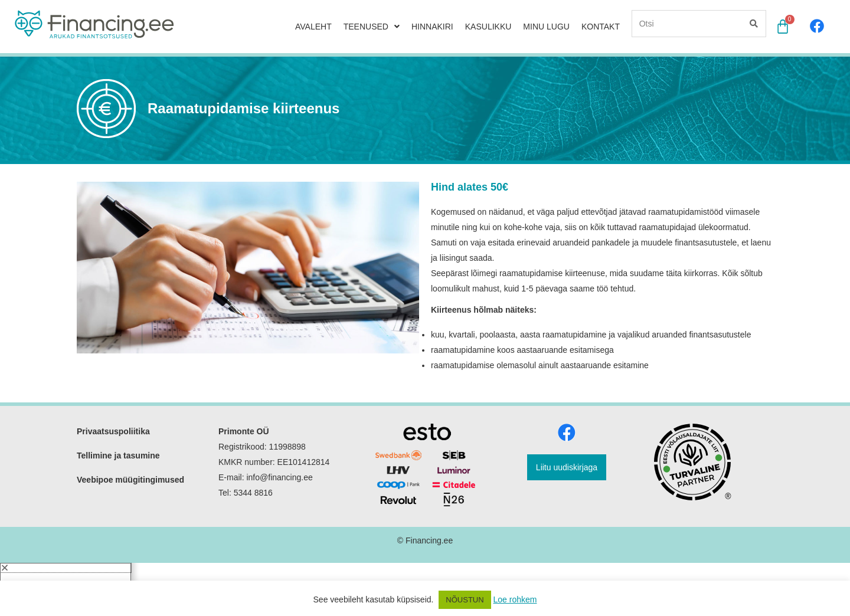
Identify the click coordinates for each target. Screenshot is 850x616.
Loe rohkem (515, 599)
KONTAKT (601, 26)
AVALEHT (313, 26)
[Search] (753, 23)
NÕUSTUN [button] (465, 600)
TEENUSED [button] (372, 26)
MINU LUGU (546, 26)
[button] (66, 548)
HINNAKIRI (432, 26)
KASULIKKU (488, 26)
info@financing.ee (280, 457)
